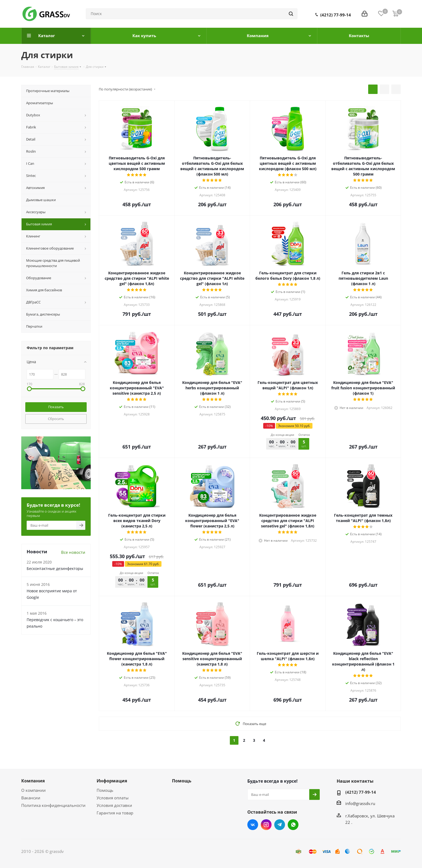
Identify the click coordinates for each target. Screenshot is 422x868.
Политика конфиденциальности (53, 805)
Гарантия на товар (115, 813)
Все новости (73, 552)
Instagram (266, 825)
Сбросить (56, 419)
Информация (112, 781)
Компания (33, 781)
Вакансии (31, 798)
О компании (34, 790)
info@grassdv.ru (360, 803)
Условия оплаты (113, 798)
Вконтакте (253, 825)
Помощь (105, 790)
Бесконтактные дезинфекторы (55, 568)
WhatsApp (293, 825)
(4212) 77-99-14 (336, 15)
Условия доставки (114, 805)
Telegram (280, 825)
